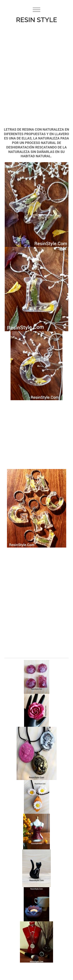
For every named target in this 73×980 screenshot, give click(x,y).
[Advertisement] (35, 67)
